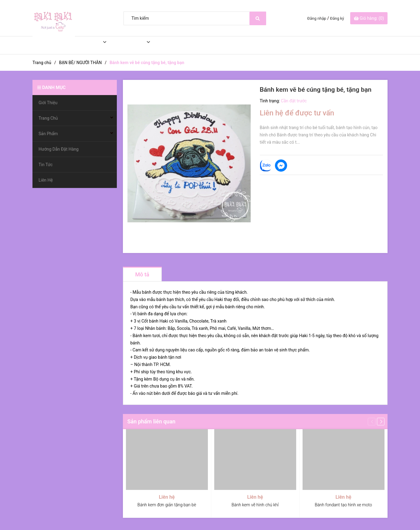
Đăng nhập (317, 18)
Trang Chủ (84, 45)
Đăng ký (337, 18)
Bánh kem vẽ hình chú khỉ (255, 505)
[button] (381, 421)
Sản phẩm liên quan (152, 421)
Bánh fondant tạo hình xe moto (343, 505)
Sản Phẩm (127, 45)
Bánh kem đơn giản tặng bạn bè (167, 505)
